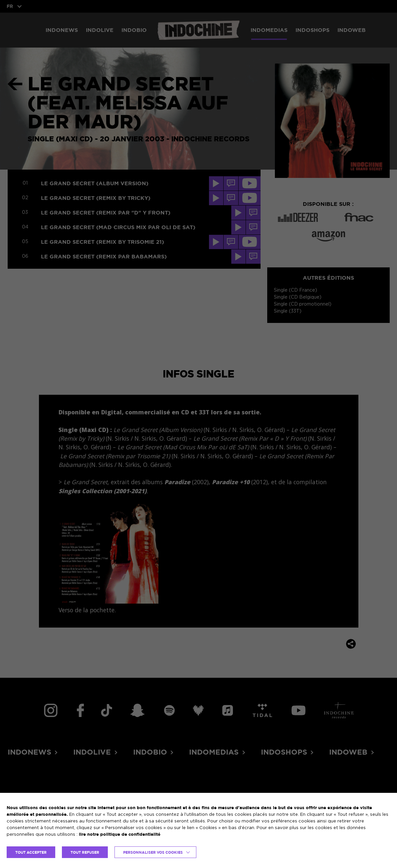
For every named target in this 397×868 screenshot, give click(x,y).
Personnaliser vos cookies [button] (153, 852)
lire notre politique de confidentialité (120, 834)
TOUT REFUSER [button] (85, 852)
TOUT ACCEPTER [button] (31, 852)
